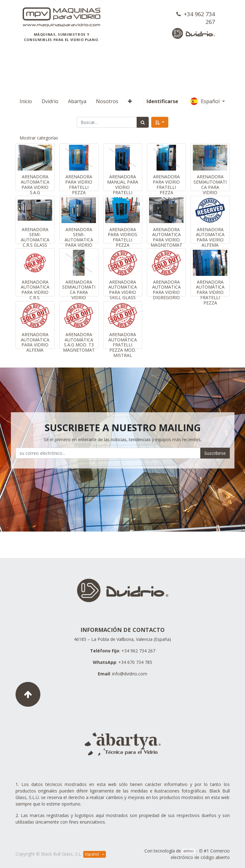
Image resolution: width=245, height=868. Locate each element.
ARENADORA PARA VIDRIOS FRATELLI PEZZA (122, 237)
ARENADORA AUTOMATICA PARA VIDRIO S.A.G (35, 184)
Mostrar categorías (39, 138)
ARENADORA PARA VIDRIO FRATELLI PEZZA (79, 184)
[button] (130, 101)
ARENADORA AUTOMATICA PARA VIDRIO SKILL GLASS (123, 290)
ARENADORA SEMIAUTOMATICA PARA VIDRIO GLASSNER (79, 292)
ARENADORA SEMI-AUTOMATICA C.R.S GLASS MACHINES (35, 240)
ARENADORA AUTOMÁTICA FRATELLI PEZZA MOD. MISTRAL (123, 345)
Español (206, 101)
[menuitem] (26, 101)
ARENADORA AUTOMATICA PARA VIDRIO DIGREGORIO (166, 290)
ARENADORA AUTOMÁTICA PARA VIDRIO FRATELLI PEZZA (210, 292)
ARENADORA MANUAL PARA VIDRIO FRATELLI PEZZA (123, 187)
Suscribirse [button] (215, 453)
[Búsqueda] (143, 122)
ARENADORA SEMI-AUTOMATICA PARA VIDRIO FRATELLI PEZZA (79, 242)
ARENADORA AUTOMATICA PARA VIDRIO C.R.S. (35, 290)
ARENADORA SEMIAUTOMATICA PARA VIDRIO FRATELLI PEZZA (210, 190)
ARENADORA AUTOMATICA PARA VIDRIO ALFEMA (210, 237)
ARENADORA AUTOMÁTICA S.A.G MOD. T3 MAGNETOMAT (79, 342)
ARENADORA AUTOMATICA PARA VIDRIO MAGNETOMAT (166, 237)
